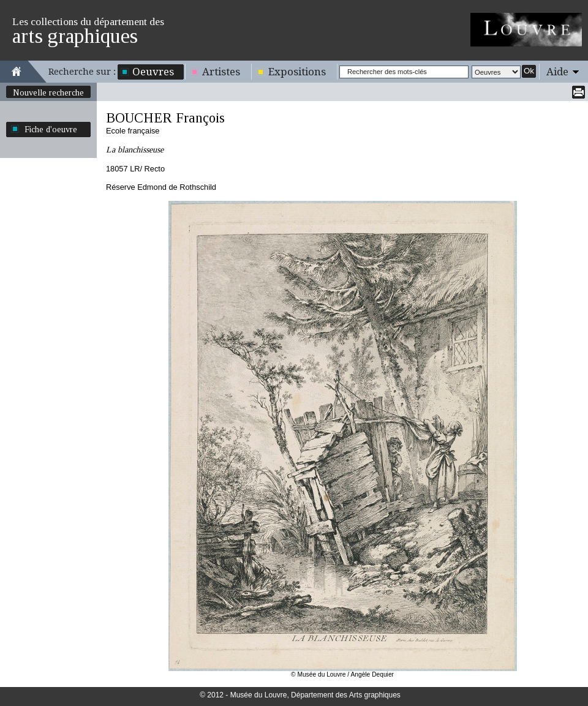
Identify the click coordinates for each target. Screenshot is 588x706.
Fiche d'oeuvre (51, 129)
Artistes (221, 72)
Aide (557, 72)
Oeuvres (153, 72)
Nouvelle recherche (48, 92)
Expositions (297, 72)
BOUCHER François (165, 118)
